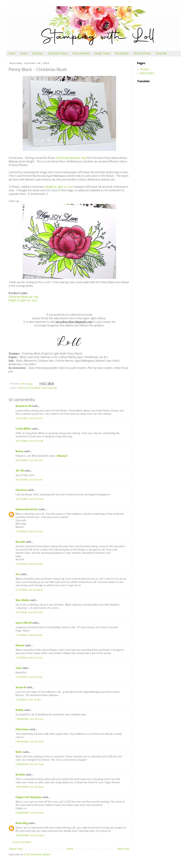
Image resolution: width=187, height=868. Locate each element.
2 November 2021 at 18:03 (30, 835)
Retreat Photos (142, 54)
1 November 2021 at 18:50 (30, 787)
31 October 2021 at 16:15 (29, 658)
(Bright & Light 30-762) (59, 187)
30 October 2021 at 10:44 (29, 441)
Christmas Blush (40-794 (23, 297)
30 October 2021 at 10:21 (29, 418)
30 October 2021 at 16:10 (29, 480)
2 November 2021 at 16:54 (30, 813)
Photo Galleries (81, 54)
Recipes (145, 69)
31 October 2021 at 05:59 (29, 564)
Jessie (24, 54)
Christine (21, 490)
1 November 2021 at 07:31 (30, 719)
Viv (18, 574)
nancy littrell (24, 623)
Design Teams (102, 54)
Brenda (20, 775)
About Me (161, 54)
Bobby (19, 710)
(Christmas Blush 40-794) (71, 158)
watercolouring (49, 388)
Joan (18, 668)
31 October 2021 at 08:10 (29, 590)
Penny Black (34, 388)
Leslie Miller (23, 429)
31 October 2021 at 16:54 (29, 677)
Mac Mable (22, 600)
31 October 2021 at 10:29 (29, 612)
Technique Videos (58, 54)
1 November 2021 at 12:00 (30, 742)
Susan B (21, 688)
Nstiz (19, 752)
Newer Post (16, 849)
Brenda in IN (23, 406)
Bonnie (20, 646)
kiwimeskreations (27, 510)
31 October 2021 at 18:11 (29, 700)
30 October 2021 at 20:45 (29, 499)
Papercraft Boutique (29, 797)
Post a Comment (22, 842)
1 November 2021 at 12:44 (30, 764)
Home (12, 54)
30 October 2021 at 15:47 (29, 460)
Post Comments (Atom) (37, 855)
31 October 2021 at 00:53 (29, 532)
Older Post (123, 849)
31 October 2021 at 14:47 (29, 635)
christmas (22, 388)
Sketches (37, 54)
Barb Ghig (22, 823)
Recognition (122, 54)
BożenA (20, 542)
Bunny (19, 451)
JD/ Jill (20, 471)
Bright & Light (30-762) (23, 301)
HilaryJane (22, 730)
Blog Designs (147, 73)
